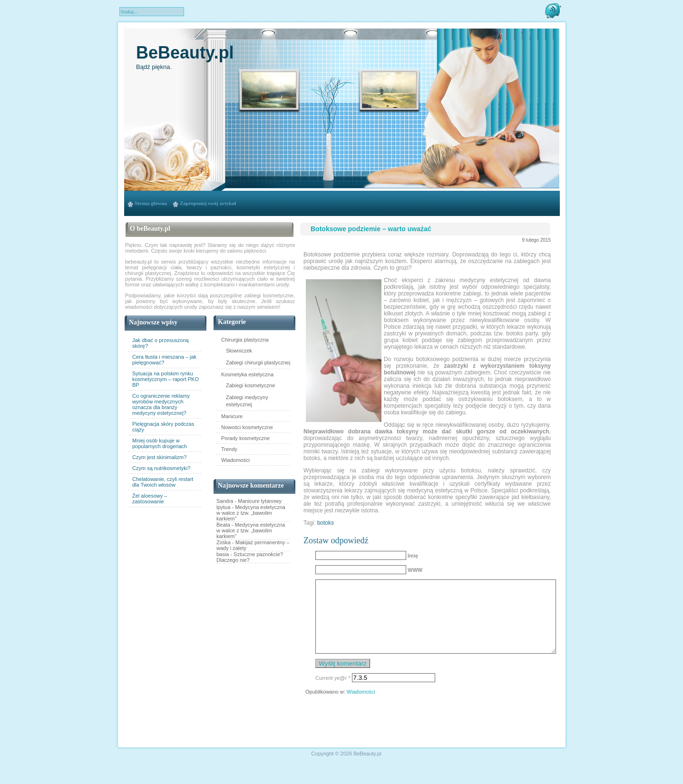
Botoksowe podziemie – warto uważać (371, 229)
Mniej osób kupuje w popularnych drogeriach (160, 443)
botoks (326, 523)
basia (223, 554)
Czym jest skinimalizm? (159, 457)
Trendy (229, 449)
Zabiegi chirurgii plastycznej (258, 363)
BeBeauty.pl (185, 53)
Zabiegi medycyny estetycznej (247, 401)
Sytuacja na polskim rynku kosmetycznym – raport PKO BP (166, 379)
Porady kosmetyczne (245, 438)
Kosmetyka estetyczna (247, 374)
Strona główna (151, 203)
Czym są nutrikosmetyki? (161, 468)
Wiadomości (235, 460)
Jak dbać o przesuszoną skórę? (161, 343)
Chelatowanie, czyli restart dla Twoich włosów (163, 482)
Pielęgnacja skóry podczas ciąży (163, 427)
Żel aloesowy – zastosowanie (150, 499)
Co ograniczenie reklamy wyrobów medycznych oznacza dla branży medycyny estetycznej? (161, 404)
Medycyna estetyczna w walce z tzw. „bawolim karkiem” (251, 513)
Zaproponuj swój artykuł (208, 203)
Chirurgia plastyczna (245, 340)
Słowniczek (239, 351)
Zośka (224, 542)
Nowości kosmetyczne (247, 427)
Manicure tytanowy (260, 501)
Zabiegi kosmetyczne (250, 385)
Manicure (232, 416)
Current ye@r (333, 692)
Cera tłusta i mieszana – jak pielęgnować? (164, 360)
